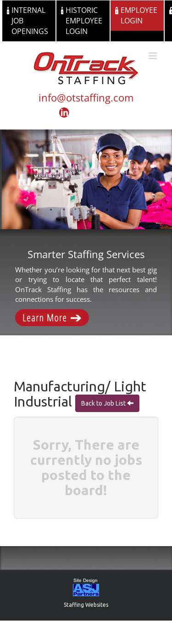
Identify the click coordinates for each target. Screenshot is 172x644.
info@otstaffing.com (86, 97)
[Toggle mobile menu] (153, 56)
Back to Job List (104, 403)
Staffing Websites (86, 605)
